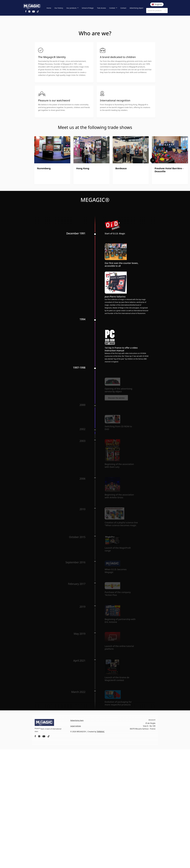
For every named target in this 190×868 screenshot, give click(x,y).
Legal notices (76, 726)
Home (49, 8)
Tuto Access (101, 8)
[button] (72, 8)
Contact (123, 8)
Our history (59, 8)
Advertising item (77, 720)
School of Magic (88, 8)
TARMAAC (101, 732)
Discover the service (116, 398)
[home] (32, 6)
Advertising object (136, 8)
